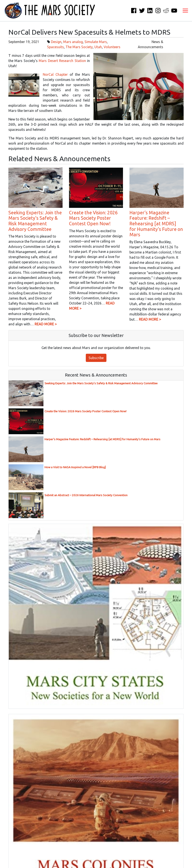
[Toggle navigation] (185, 11)
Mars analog (73, 42)
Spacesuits (55, 47)
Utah (98, 47)
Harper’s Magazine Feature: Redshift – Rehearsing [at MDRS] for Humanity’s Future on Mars (156, 224)
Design (56, 42)
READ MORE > (46, 324)
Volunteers (112, 47)
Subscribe (96, 358)
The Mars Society (79, 47)
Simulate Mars (96, 42)
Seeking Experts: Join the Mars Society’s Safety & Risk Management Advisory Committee (35, 221)
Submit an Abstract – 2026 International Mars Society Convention (86, 495)
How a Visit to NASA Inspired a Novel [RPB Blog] (75, 467)
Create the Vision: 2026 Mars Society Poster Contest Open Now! (93, 218)
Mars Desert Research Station (62, 61)
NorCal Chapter (55, 74)
